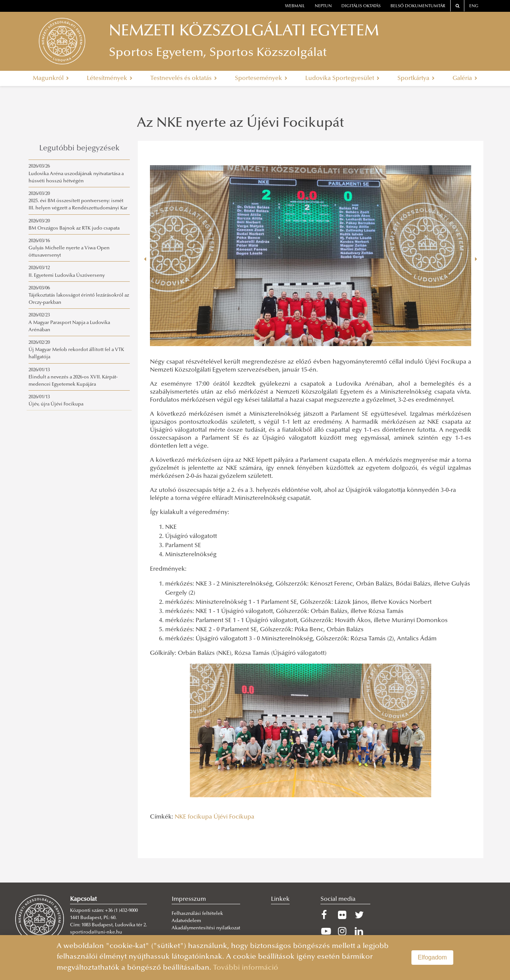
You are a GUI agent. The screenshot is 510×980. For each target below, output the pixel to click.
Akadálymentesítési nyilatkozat (206, 928)
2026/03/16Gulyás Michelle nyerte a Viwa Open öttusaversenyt (69, 248)
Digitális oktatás (361, 6)
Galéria (465, 78)
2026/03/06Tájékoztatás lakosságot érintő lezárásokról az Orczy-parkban (79, 295)
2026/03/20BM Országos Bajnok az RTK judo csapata (74, 225)
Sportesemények (261, 78)
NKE (180, 817)
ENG (474, 6)
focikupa (200, 817)
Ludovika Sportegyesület (342, 78)
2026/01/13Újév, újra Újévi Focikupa (56, 401)
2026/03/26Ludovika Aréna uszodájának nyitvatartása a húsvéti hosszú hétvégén (76, 174)
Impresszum (189, 899)
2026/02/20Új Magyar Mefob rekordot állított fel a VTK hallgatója (76, 350)
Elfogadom (433, 957)
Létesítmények (110, 78)
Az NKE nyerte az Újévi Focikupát (241, 124)
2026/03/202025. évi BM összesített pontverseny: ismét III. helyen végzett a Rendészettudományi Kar (78, 201)
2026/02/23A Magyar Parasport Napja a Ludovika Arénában (69, 322)
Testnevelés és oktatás (184, 78)
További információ (246, 968)
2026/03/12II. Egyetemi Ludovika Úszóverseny (67, 272)
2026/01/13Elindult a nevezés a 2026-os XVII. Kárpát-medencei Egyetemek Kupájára (73, 377)
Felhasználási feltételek (197, 914)
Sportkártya (416, 78)
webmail (295, 6)
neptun (323, 6)
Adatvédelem (186, 921)
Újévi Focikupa (234, 817)
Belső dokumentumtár (418, 6)
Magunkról (51, 78)
